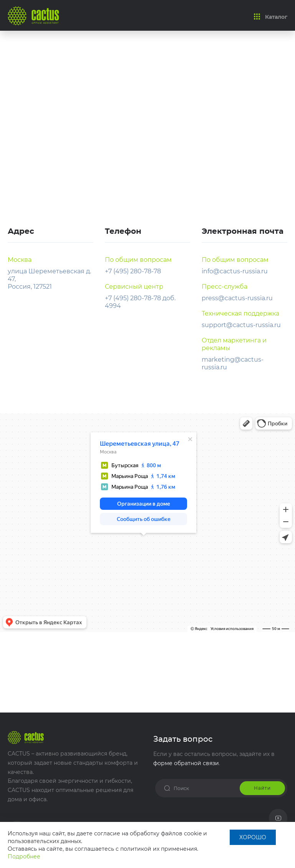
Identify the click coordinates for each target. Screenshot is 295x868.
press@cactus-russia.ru (237, 298)
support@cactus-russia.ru (241, 325)
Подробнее (24, 856)
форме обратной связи (186, 763)
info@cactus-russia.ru (235, 271)
